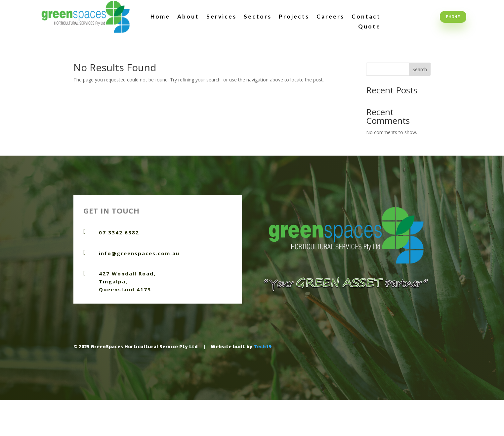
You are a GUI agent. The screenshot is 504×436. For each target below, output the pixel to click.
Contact (366, 17)
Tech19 (262, 346)
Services (221, 17)
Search (420, 69)
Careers (330, 17)
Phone (453, 17)
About (188, 17)
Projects (294, 17)
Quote (369, 27)
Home (160, 17)
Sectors (258, 17)
